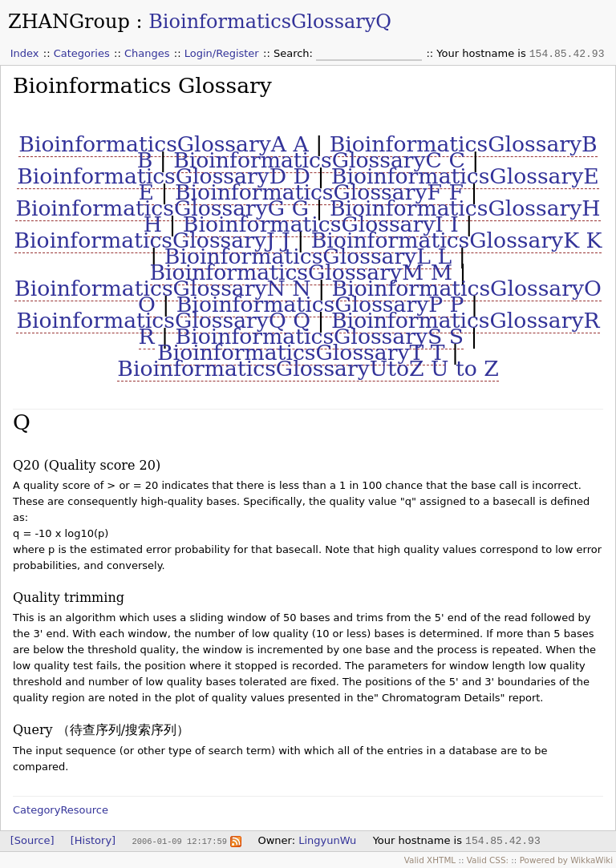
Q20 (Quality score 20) (87, 465)
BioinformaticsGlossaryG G (162, 208)
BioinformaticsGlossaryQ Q (163, 320)
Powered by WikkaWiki (567, 860)
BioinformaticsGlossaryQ (270, 22)
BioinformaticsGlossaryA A (163, 144)
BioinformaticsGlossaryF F (319, 192)
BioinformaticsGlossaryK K (457, 240)
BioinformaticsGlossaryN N (163, 288)
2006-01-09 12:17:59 (179, 841)
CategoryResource (61, 810)
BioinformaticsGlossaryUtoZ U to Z (308, 368)
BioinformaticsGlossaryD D (164, 176)
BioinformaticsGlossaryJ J (152, 240)
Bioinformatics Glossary (142, 85)
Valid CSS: (488, 860)
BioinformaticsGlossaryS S (320, 336)
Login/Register (222, 53)
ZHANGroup (69, 22)
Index (25, 53)
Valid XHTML (430, 860)
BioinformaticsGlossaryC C (319, 160)
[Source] (32, 840)
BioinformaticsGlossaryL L (308, 256)
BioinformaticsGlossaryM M (302, 272)
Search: (295, 53)
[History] (93, 840)
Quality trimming (69, 598)
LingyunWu (327, 840)
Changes (147, 53)
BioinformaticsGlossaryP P (320, 304)
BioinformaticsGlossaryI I (321, 224)
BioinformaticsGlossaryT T (301, 352)
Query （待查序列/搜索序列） (101, 730)
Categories (82, 53)
